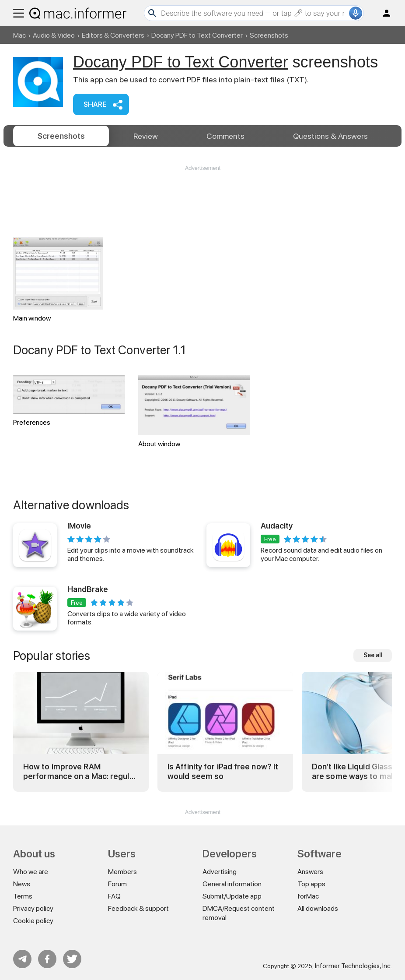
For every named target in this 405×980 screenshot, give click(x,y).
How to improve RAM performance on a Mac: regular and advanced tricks (80, 771)
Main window (58, 280)
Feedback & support (138, 908)
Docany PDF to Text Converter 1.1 (100, 350)
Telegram (22, 959)
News (22, 884)
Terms (23, 896)
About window (194, 411)
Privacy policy (33, 908)
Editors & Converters (113, 35)
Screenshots (61, 136)
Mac (19, 35)
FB (47, 959)
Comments (225, 136)
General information (232, 884)
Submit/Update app (232, 896)
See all (373, 655)
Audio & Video (54, 35)
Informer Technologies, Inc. (353, 966)
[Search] (254, 13)
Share (95, 104)
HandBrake (88, 589)
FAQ (114, 896)
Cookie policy (33, 921)
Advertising (220, 872)
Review (146, 136)
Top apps (311, 884)
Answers (330, 136)
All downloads (318, 908)
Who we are (31, 872)
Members (122, 872)
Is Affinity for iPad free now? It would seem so (223, 771)
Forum (117, 884)
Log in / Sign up (383, 13)
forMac (308, 896)
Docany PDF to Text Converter (197, 35)
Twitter (72, 959)
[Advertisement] (202, 198)
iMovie (79, 526)
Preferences (69, 401)
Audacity (277, 526)
